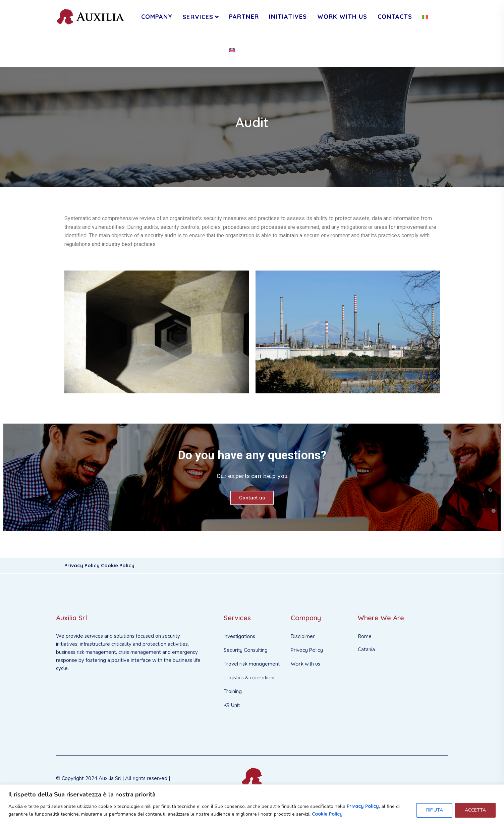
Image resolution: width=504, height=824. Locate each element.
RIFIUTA (434, 810)
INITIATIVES (288, 17)
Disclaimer (303, 636)
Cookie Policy (328, 814)
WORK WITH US (342, 17)
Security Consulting (246, 650)
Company (157, 17)
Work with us (305, 664)
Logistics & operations (250, 677)
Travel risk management (252, 664)
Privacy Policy (363, 806)
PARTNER (244, 17)
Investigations (239, 636)
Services (198, 17)
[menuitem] (425, 17)
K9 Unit (232, 705)
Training (233, 691)
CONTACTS (395, 17)
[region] (252, 804)
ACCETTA (475, 810)
